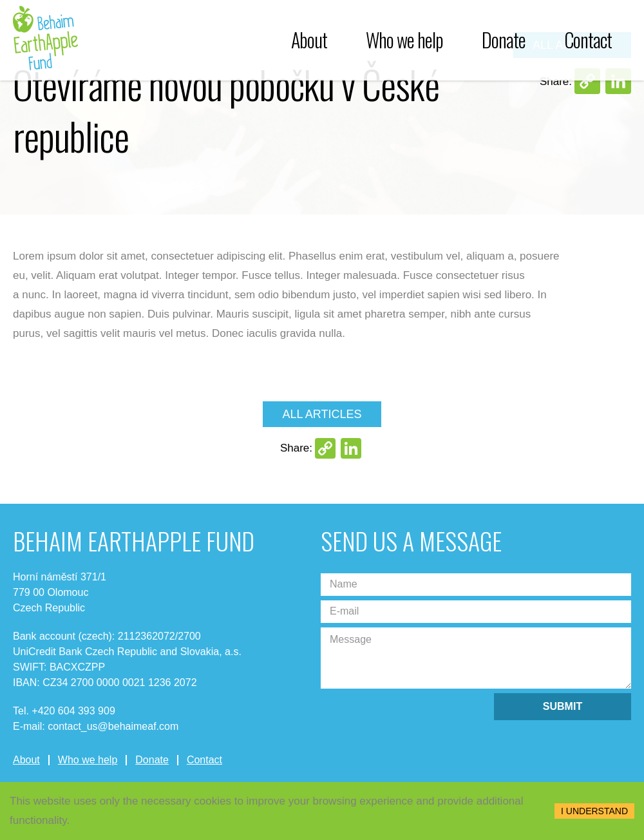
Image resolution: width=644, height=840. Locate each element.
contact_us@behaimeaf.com (113, 726)
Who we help (404, 40)
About (309, 40)
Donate (504, 40)
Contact (588, 40)
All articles (322, 414)
